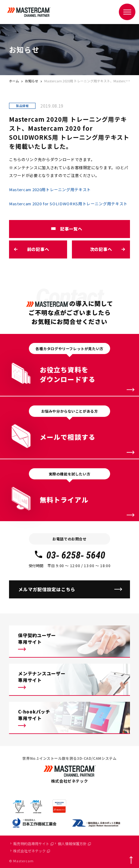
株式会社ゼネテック (32, 851)
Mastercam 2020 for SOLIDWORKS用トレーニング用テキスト (68, 204)
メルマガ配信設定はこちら (47, 589)
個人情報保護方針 (74, 844)
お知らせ (32, 81)
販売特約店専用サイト (33, 844)
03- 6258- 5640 (69, 555)
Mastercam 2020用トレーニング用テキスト (50, 189)
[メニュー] (127, 12)
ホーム (14, 81)
